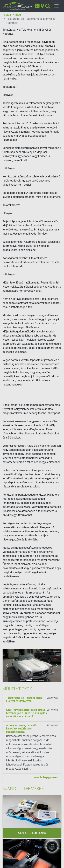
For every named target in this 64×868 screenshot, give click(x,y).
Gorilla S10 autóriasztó (32, 833)
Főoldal (7, 15)
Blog (18, 15)
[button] (7, 666)
